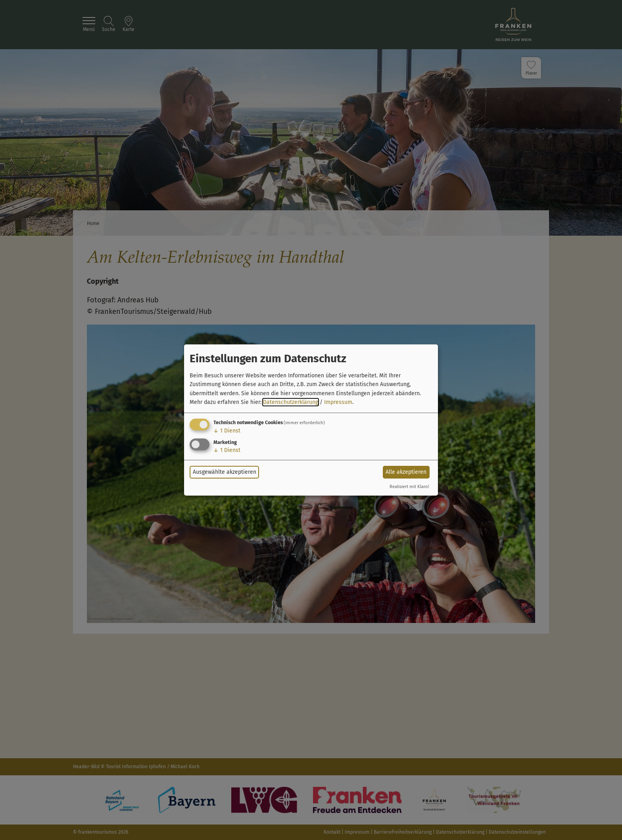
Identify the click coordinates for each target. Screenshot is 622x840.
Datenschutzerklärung (291, 402)
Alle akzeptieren (406, 472)
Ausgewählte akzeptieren (225, 472)
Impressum (338, 402)
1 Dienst (227, 431)
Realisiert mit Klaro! (409, 487)
